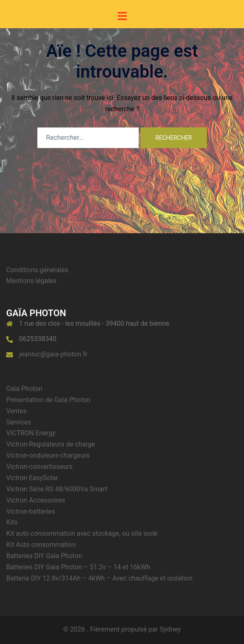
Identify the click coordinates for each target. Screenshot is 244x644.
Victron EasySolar (32, 478)
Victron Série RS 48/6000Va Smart (57, 489)
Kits (12, 522)
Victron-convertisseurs (39, 467)
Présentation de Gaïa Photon (48, 400)
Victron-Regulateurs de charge (51, 444)
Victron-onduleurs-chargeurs (48, 455)
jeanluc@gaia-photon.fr (53, 354)
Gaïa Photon (24, 389)
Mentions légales (31, 281)
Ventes (16, 411)
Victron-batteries (31, 511)
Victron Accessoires (36, 500)
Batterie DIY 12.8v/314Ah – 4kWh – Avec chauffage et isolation (99, 578)
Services (19, 422)
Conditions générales (37, 270)
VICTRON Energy (31, 433)
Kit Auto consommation (41, 545)
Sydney (170, 629)
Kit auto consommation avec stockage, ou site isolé (82, 533)
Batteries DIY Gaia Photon (44, 556)
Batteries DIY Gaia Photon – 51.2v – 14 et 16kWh (78, 567)
